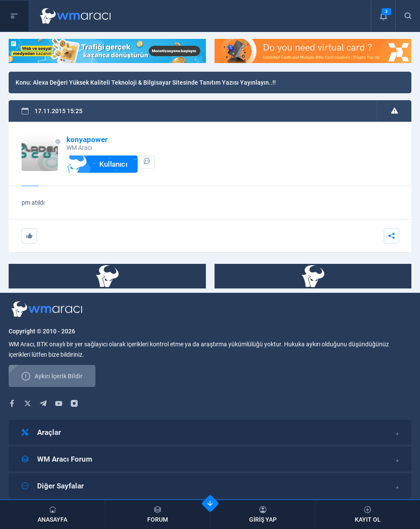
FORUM (158, 515)
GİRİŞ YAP (263, 515)
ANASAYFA (52, 515)
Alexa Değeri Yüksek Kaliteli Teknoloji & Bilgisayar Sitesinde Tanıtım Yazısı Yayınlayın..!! (154, 82)
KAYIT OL (368, 515)
